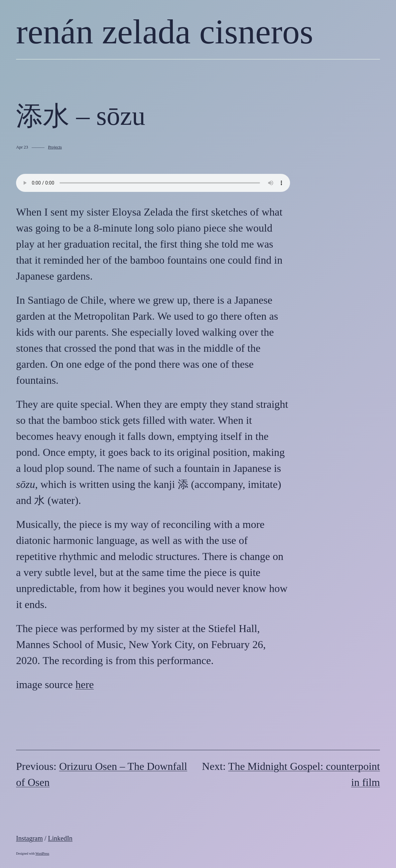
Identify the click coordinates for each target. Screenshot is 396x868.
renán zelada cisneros (165, 32)
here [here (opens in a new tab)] (85, 684)
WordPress (42, 853)
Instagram (29, 838)
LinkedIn (60, 838)
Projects (55, 147)
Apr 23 (22, 147)
